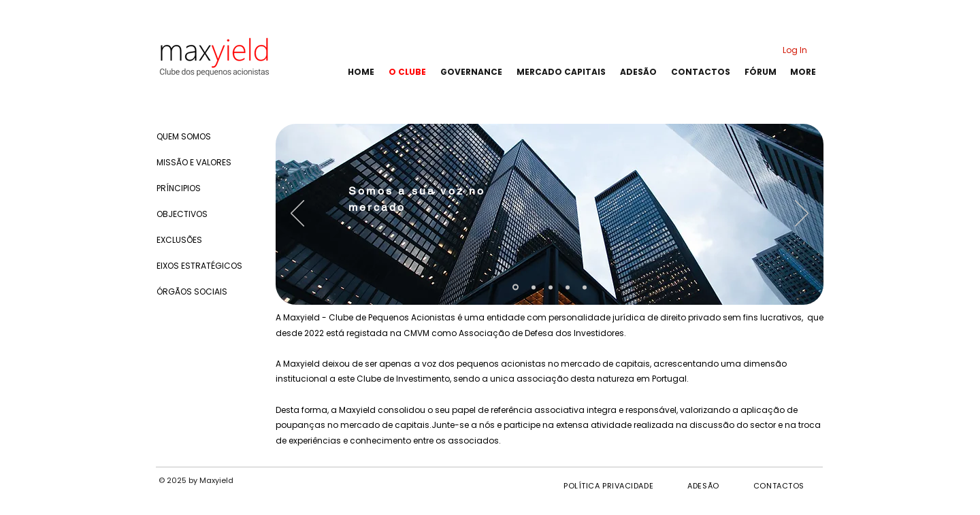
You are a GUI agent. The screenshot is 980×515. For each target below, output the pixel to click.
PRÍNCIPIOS (179, 188)
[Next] (802, 214)
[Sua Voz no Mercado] (516, 287)
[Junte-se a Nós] (568, 287)
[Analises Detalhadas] (551, 287)
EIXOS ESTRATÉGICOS (199, 266)
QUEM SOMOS (184, 136)
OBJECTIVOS (182, 214)
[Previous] (297, 214)
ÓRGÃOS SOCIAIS (192, 292)
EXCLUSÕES (179, 240)
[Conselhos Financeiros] (534, 287)
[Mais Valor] (585, 287)
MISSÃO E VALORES (194, 162)
